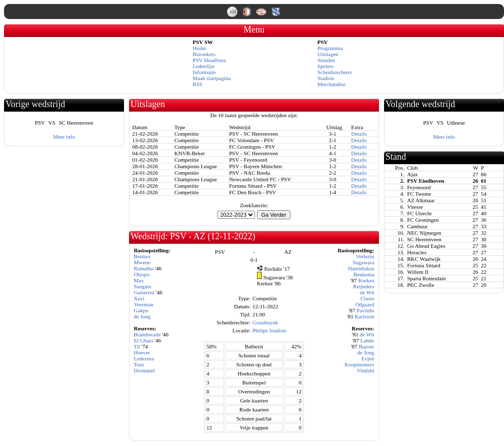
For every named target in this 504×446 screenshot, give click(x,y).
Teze (139, 364)
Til (136, 346)
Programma (330, 48)
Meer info (64, 137)
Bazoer (366, 346)
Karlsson (364, 316)
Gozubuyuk (265, 322)
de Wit (367, 292)
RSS (197, 84)
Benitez (142, 256)
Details (359, 134)
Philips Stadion (269, 330)
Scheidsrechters (335, 72)
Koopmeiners (359, 364)
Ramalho (143, 268)
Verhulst (365, 256)
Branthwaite (147, 334)
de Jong (142, 316)
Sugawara (363, 262)
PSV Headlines (209, 60)
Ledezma (143, 358)
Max (138, 280)
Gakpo (141, 310)
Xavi (139, 298)
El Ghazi (143, 340)
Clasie (367, 298)
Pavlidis (365, 310)
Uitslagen (328, 54)
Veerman (143, 304)
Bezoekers (204, 54)
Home (199, 48)
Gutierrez (144, 292)
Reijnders (363, 286)
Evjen (368, 358)
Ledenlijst (203, 66)
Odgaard (365, 304)
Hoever (141, 352)
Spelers (325, 66)
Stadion (326, 78)
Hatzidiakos (361, 268)
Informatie (204, 72)
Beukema (364, 274)
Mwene (142, 262)
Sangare (142, 286)
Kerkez (366, 280)
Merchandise (332, 84)
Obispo (141, 274)
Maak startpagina (211, 78)
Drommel (144, 370)
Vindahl (366, 370)
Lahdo (367, 340)
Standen (326, 60)
